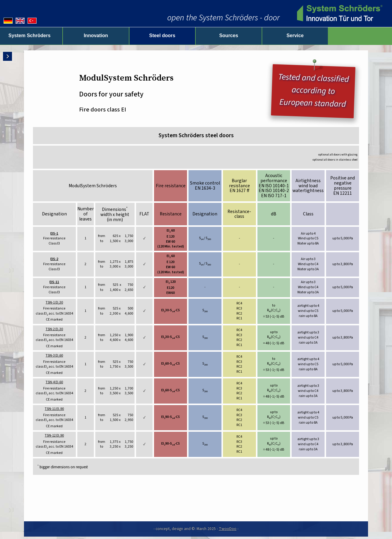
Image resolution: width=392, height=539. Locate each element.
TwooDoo (228, 529)
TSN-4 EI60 (54, 382)
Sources (273, 36)
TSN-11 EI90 (54, 409)
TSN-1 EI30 (54, 303)
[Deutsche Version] (8, 21)
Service (350, 36)
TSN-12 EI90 (54, 436)
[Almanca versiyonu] (32, 21)
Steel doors (196, 36)
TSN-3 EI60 (54, 356)
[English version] (20, 21)
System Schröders (43, 36)
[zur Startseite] (339, 13)
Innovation (119, 36)
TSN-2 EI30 (54, 329)
